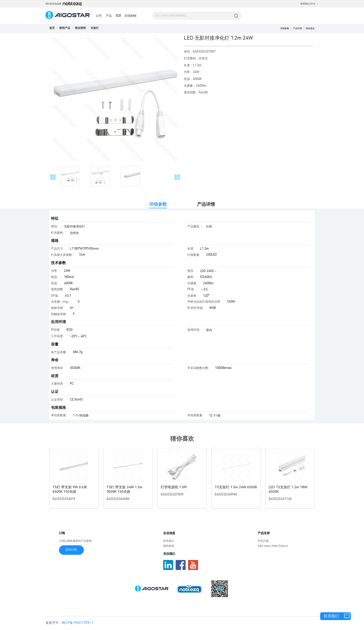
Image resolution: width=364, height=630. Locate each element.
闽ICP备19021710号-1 (78, 623)
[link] (65, 28)
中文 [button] (315, 4)
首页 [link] (52, 28)
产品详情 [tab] (206, 204)
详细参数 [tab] (158, 204)
